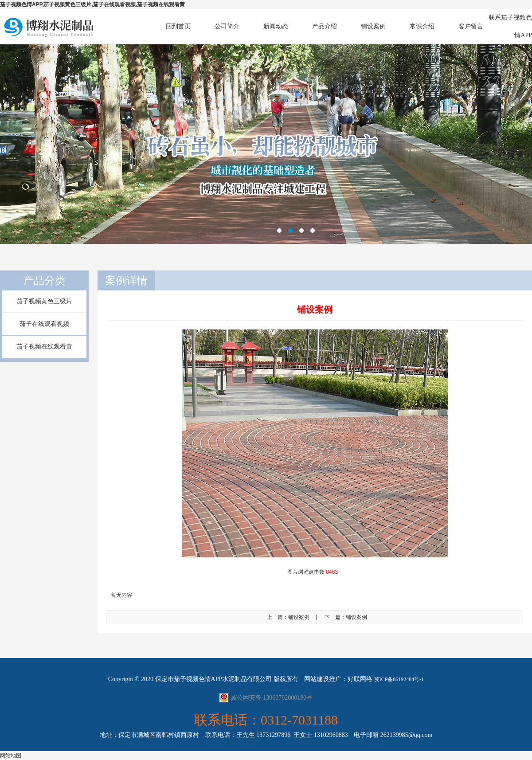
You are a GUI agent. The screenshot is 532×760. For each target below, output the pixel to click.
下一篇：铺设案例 (346, 617)
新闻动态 (276, 26)
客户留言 (471, 26)
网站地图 (11, 756)
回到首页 (178, 26)
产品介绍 (325, 26)
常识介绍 (422, 26)
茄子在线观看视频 (44, 324)
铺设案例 (373, 26)
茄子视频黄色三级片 (44, 301)
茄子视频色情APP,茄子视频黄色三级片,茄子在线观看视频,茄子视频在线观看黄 (92, 4)
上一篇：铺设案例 (288, 617)
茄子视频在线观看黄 (44, 347)
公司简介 (227, 26)
